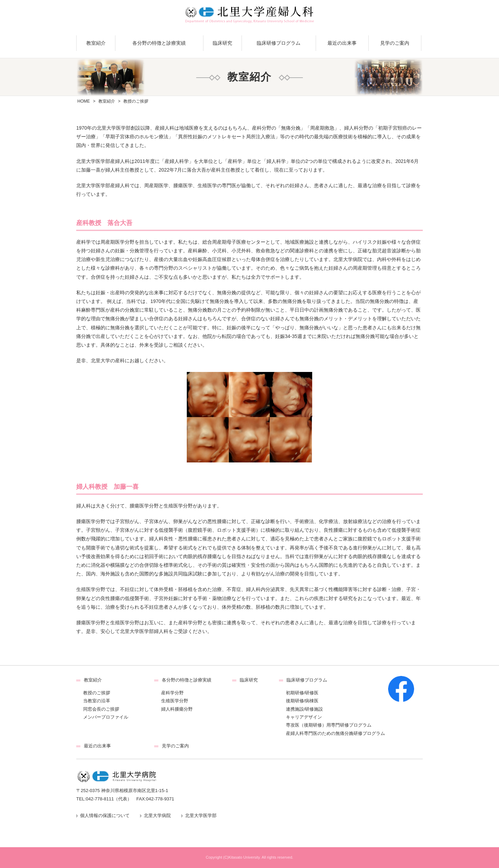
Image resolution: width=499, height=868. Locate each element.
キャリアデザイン (304, 717)
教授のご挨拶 (97, 693)
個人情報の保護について (105, 815)
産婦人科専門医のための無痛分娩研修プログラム (335, 733)
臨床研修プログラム (279, 43)
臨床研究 (222, 43)
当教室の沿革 (97, 701)
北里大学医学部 (201, 815)
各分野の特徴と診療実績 (159, 43)
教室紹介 (96, 43)
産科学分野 (172, 693)
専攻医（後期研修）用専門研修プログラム (329, 725)
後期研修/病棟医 (302, 701)
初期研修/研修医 (302, 693)
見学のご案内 (395, 43)
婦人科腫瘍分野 (177, 709)
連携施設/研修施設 (305, 709)
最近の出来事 (342, 43)
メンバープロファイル (106, 717)
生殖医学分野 (175, 701)
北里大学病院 (157, 815)
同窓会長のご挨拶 (101, 709)
